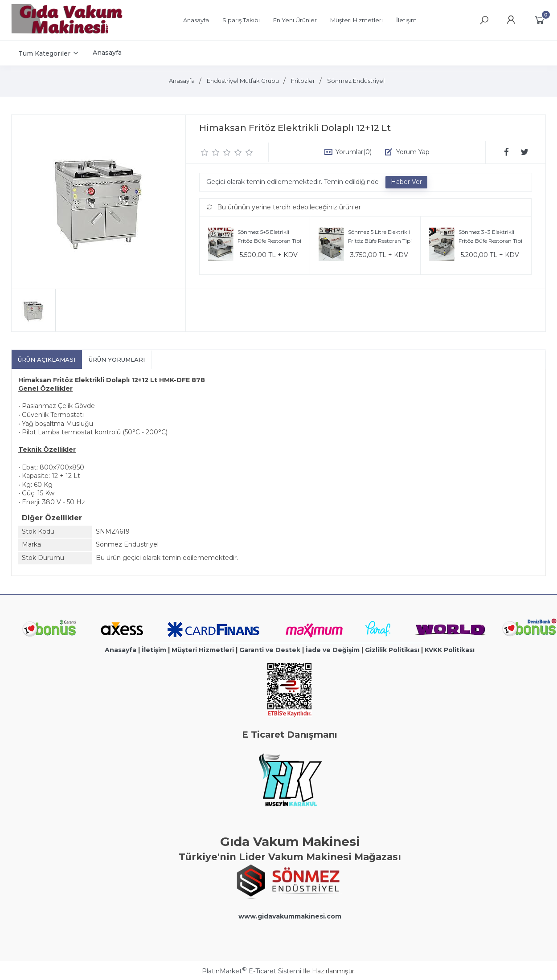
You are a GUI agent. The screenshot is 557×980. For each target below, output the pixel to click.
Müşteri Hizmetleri (203, 650)
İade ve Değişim (333, 650)
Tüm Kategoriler (44, 53)
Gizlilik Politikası (392, 650)
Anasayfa (121, 650)
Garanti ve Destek (270, 650)
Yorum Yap (413, 152)
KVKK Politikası (450, 650)
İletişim (154, 650)
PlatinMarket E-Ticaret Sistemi (252, 971)
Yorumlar (354, 152)
